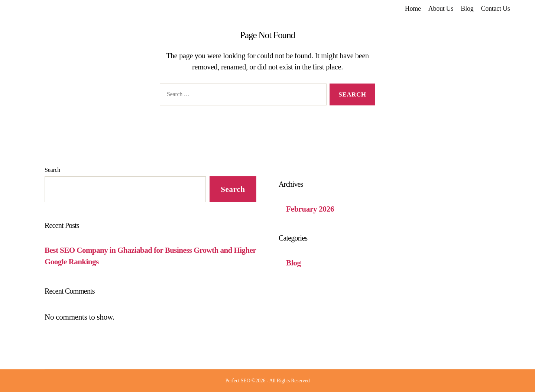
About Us (441, 9)
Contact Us (495, 9)
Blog (467, 9)
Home (413, 9)
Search (52, 170)
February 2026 (310, 209)
